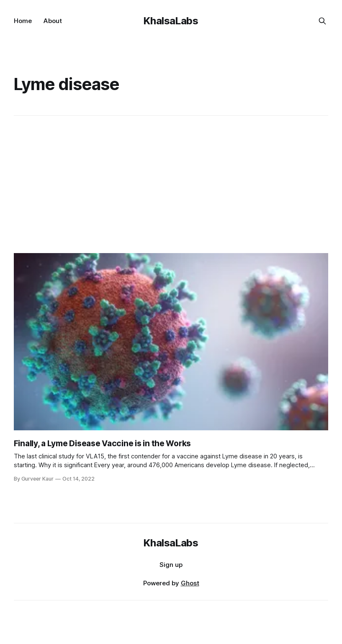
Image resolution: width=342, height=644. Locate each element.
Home (23, 21)
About (53, 21)
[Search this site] (322, 21)
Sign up (171, 565)
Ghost (190, 583)
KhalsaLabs (171, 21)
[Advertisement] (173, 184)
